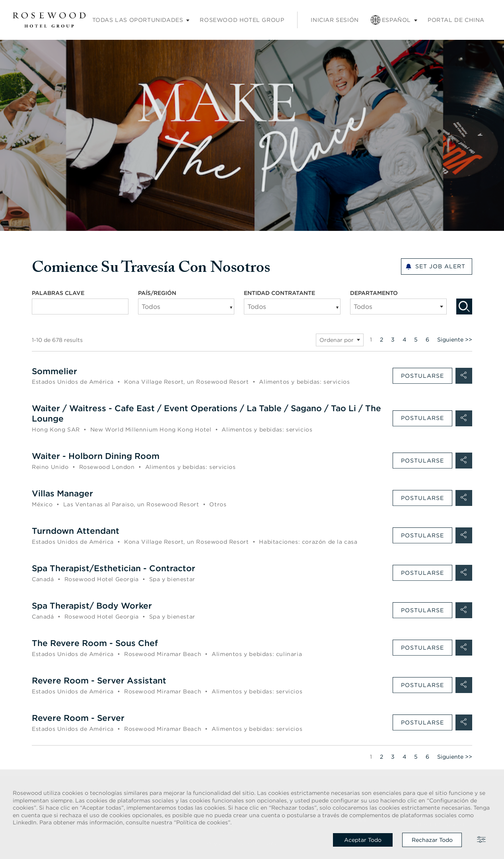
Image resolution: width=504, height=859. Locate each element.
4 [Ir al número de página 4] (404, 340)
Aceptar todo (363, 840)
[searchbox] (176, 307)
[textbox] (398, 307)
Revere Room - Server (80, 717)
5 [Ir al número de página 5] (416, 340)
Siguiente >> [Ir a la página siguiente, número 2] (455, 340)
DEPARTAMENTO (382, 293)
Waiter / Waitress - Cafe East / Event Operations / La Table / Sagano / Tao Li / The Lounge (205, 414)
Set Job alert (440, 267)
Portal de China (456, 20)
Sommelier (55, 371)
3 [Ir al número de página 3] (393, 340)
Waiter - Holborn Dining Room (99, 456)
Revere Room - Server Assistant (101, 680)
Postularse (422, 376)
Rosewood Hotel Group (242, 20)
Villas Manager (64, 494)
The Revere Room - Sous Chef (97, 643)
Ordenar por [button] (337, 340)
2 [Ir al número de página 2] (381, 340)
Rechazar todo (432, 840)
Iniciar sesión (335, 20)
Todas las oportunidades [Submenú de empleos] (138, 20)
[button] (464, 376)
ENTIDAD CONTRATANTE (279, 293)
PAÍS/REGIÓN (157, 293)
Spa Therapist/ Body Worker (95, 606)
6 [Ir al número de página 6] (427, 340)
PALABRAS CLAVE (58, 293)
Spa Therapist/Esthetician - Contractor (117, 569)
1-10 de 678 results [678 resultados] (57, 340)
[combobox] (80, 307)
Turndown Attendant (78, 531)
